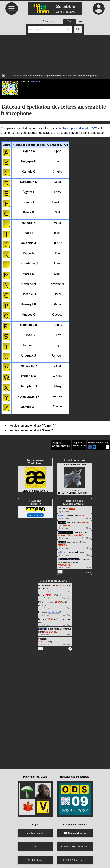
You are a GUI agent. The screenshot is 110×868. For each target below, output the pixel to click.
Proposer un (79, 444)
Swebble (35, 82)
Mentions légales (35, 833)
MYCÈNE (49, 619)
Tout (84, 518)
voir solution (35, 515)
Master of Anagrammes (68, 559)
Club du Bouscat (65, 532)
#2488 (82, 515)
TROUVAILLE (62, 585)
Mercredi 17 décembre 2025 (71, 535)
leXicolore (43, 629)
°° (48, 595)
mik (60, 552)
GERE (72, 508)
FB (74, 847)
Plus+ (89, 518)
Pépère (61, 515)
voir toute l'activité (85, 573)
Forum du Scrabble (22, 76)
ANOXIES (62, 545)
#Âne (41, 642)
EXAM (59, 602)
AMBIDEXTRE (51, 632)
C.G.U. (35, 847)
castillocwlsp (54, 612)
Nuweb (82, 860)
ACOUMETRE (64, 565)
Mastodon (83, 847)
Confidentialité (35, 860)
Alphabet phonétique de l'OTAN (79, 128)
